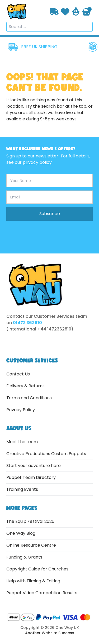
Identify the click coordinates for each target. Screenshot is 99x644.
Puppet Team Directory (31, 477)
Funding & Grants (24, 557)
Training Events (22, 489)
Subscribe (50, 214)
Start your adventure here (34, 466)
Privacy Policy (21, 410)
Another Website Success (50, 633)
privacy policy (37, 162)
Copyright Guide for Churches (37, 569)
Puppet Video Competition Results (42, 593)
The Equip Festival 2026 (30, 521)
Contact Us (18, 374)
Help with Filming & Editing (33, 581)
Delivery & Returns (25, 386)
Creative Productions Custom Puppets (46, 454)
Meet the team (22, 442)
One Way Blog (21, 533)
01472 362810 (27, 323)
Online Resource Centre (31, 545)
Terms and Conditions (29, 398)
